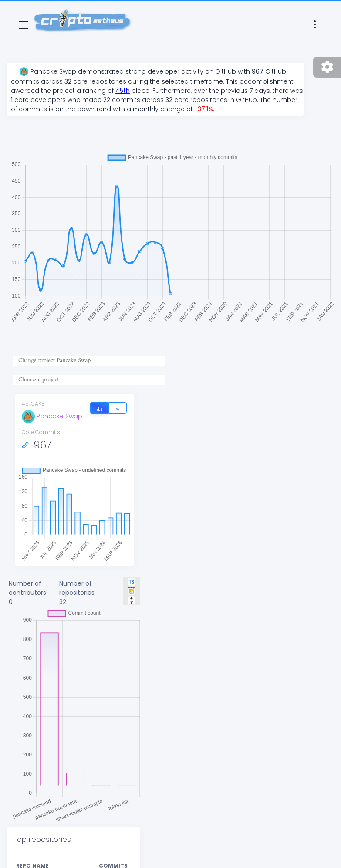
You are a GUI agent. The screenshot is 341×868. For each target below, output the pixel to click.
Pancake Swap (52, 416)
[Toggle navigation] (24, 25)
